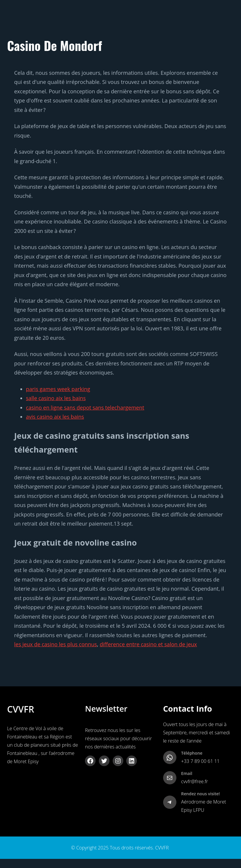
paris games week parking (58, 389)
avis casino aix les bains (55, 417)
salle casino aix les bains (56, 398)
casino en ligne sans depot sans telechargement (85, 408)
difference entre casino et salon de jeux (148, 644)
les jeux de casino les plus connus (56, 644)
